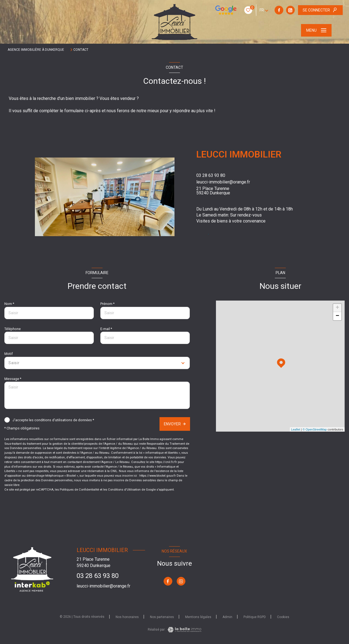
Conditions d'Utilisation (124, 490)
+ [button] (337, 308)
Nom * (9, 304)
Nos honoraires (127, 617)
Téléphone (13, 329)
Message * (13, 379)
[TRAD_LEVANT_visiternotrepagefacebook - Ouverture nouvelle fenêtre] (245, 10)
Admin (227, 617)
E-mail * (106, 329)
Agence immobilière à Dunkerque (36, 50)
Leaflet (296, 429)
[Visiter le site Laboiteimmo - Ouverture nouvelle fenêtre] (184, 630)
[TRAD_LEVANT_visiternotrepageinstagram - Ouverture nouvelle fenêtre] (257, 10)
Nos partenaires (162, 617)
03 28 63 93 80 (211, 175)
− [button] (337, 316)
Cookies (283, 617)
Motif (9, 354)
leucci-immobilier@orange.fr (223, 182)
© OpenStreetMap (315, 429)
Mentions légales (198, 617)
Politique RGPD (255, 617)
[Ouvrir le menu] (316, 30)
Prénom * (107, 304)
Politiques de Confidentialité (79, 490)
